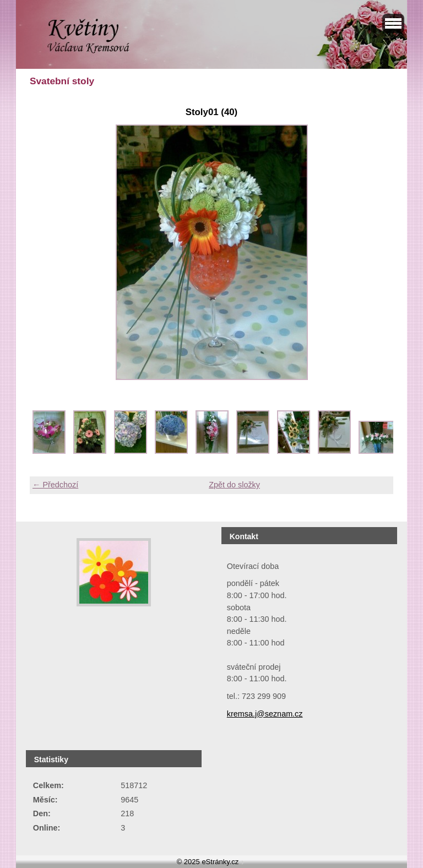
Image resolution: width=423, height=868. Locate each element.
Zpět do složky (234, 485)
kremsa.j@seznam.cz (265, 714)
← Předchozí (55, 485)
